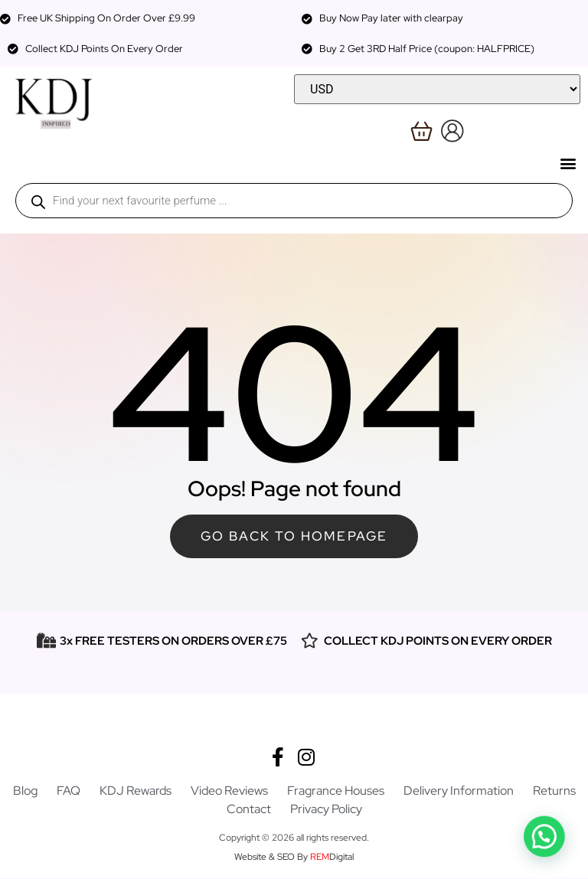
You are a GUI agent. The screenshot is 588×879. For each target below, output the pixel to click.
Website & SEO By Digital (294, 858)
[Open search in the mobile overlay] (294, 201)
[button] (568, 163)
